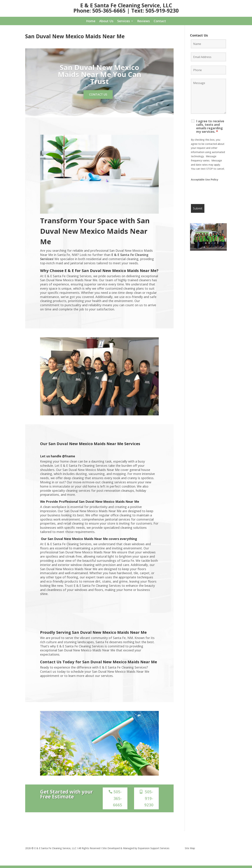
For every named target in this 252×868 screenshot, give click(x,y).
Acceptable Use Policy (205, 180)
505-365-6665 (118, 801)
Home (91, 21)
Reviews (143, 21)
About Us (106, 21)
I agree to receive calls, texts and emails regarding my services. (210, 126)
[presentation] (218, 193)
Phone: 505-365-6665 (99, 11)
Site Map (190, 851)
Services (124, 21)
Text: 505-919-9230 (155, 11)
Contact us (98, 96)
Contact (160, 21)
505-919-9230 (149, 801)
